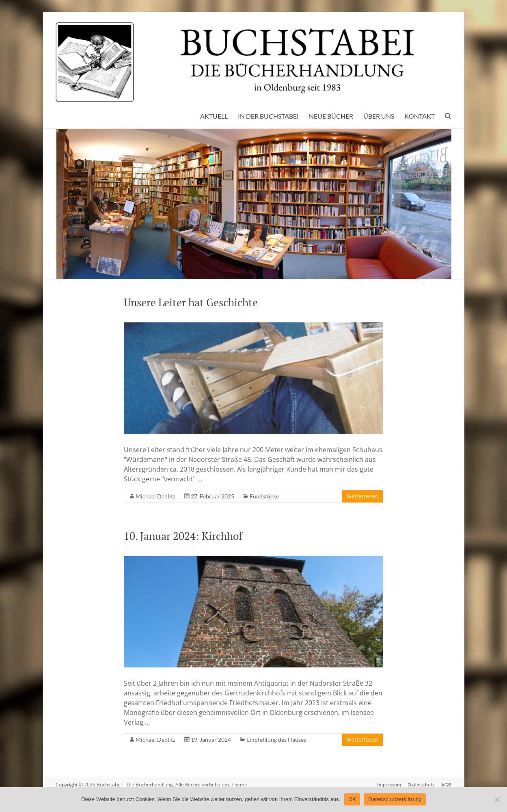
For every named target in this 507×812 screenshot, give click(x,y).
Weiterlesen (362, 496)
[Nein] (497, 799)
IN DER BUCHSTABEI (268, 116)
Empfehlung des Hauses (276, 739)
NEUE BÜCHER (331, 116)
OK (352, 799)
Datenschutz (421, 785)
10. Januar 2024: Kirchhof (183, 536)
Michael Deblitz (155, 496)
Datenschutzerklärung (395, 799)
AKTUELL (214, 116)
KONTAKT (420, 116)
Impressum (389, 785)
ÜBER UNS (379, 116)
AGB (446, 785)
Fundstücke (264, 496)
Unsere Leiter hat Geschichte (191, 302)
